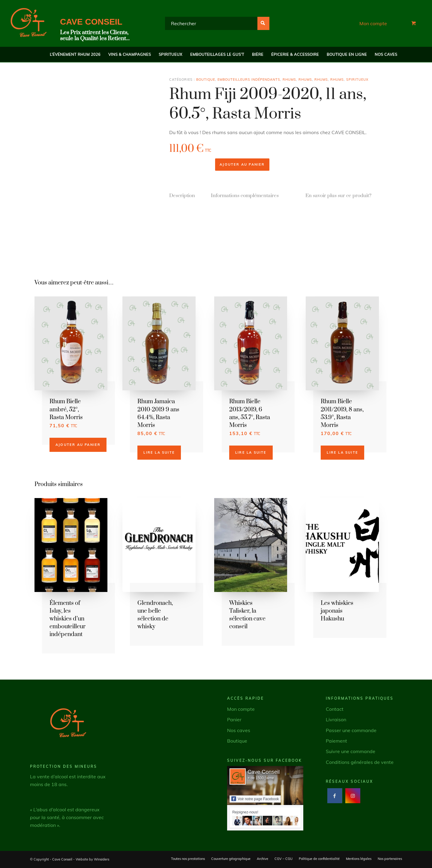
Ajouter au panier (242, 164)
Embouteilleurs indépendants (249, 80)
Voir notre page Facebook (255, 799)
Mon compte (373, 23)
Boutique (206, 80)
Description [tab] (182, 196)
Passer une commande (351, 730)
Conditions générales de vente (360, 762)
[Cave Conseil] (28, 23)
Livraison (336, 719)
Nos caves (239, 730)
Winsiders (102, 859)
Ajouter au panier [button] (78, 445)
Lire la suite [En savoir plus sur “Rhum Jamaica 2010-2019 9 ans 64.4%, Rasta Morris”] (159, 452)
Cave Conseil (264, 772)
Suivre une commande (351, 751)
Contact (335, 709)
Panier (234, 719)
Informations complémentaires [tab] (245, 196)
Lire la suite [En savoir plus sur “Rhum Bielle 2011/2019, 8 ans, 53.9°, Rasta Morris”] (342, 452)
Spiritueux (357, 80)
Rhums (289, 80)
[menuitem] (75, 54)
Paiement (336, 741)
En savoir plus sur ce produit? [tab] (338, 196)
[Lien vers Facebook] (335, 796)
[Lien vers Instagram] (353, 796)
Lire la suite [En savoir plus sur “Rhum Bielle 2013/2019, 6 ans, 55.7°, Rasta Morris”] (251, 452)
